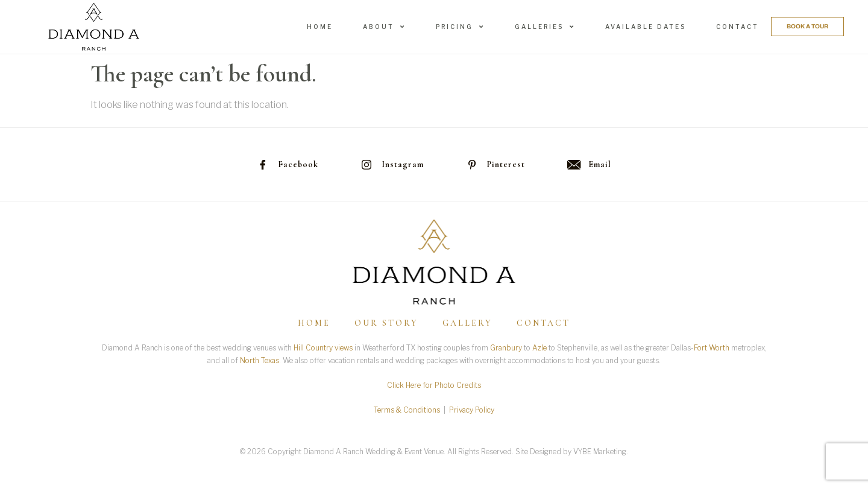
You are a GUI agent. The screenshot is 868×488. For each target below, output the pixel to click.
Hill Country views (323, 348)
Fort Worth (712, 348)
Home (320, 27)
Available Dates (646, 27)
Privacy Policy (472, 410)
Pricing (460, 27)
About (384, 27)
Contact (737, 27)
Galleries (545, 27)
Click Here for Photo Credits (434, 385)
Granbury (506, 348)
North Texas (259, 360)
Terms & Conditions (407, 410)
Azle (539, 348)
